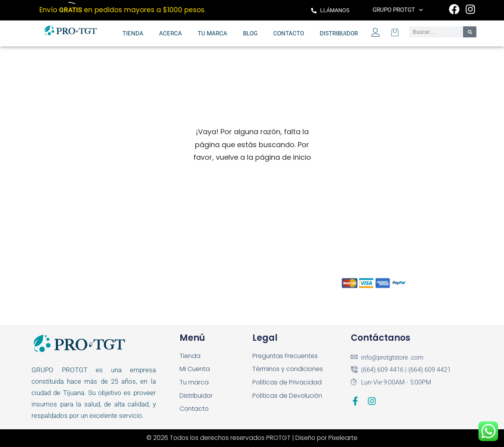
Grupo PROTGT (398, 10)
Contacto (289, 33)
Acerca (170, 33)
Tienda (133, 33)
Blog (250, 33)
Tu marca (212, 33)
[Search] (470, 32)
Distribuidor (339, 33)
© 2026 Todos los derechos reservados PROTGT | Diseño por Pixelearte (252, 438)
